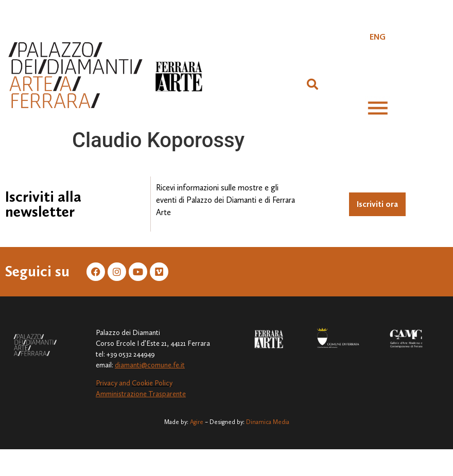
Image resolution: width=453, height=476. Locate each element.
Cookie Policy (152, 383)
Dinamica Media (268, 422)
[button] (312, 84)
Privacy (107, 383)
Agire (197, 422)
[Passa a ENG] (378, 37)
